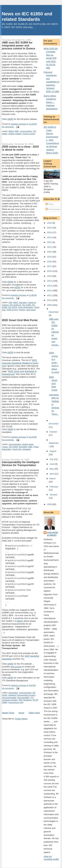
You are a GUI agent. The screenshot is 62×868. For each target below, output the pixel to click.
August (53, 451)
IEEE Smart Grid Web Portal (20, 320)
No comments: (8, 127)
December (54, 312)
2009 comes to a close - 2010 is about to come (20, 148)
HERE (10, 119)
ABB (17, 131)
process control (29, 134)
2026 (50, 223)
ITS (32, 698)
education (23, 302)
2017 (50, 266)
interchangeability (9, 698)
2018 (50, 262)
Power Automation (26, 307)
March (53, 479)
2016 (50, 271)
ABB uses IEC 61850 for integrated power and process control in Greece (19, 45)
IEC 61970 (13, 307)
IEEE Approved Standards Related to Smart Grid (20, 363)
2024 (50, 232)
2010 (50, 300)
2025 (50, 228)
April (52, 474)
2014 (50, 281)
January (53, 495)
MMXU (20, 621)
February (54, 487)
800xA (11, 131)
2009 (50, 305)
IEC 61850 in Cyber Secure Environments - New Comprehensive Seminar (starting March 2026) (51, 140)
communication (26, 131)
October (53, 432)
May (52, 469)
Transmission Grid (16, 702)
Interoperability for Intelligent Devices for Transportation (21, 464)
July (52, 459)
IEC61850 (23, 447)
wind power (31, 310)
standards (27, 449)
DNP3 (16, 302)
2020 (50, 252)
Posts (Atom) (21, 719)
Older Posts (34, 713)
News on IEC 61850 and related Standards (27, 17)
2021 (50, 247)
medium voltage (15, 134)
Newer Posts (8, 713)
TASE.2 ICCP (12, 310)
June (52, 464)
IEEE (30, 447)
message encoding (10, 700)
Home (21, 713)
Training (22, 310)
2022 (50, 242)
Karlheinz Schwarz (53, 534)
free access (16, 667)
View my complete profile (51, 858)
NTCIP (35, 700)
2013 (50, 286)
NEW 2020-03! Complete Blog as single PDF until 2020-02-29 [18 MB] (51, 58)
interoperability (23, 698)
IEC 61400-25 (16, 305)
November (54, 424)
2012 (50, 290)
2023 (50, 237)
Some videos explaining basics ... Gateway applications (51, 102)
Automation (13, 693)
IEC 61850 (27, 305)
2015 (50, 276)
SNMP (5, 702)
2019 (50, 257)
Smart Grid (17, 449)
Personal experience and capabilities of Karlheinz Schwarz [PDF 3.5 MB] (51, 82)
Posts (50, 204)
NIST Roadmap (25, 700)
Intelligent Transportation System (22, 695)
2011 (50, 295)
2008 (50, 504)
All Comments (54, 209)
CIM (10, 302)
